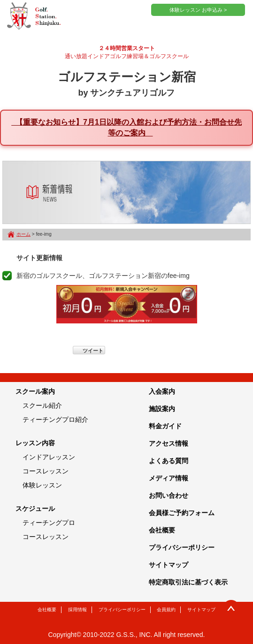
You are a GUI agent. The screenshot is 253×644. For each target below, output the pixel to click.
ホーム (23, 234)
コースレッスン (46, 471)
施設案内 (162, 409)
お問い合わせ (169, 495)
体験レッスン (42, 485)
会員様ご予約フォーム (182, 513)
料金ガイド (165, 426)
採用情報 (77, 610)
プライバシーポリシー (182, 547)
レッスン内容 (35, 443)
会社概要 (162, 530)
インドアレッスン (49, 457)
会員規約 (166, 610)
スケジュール (35, 509)
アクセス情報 (169, 443)
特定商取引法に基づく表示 (188, 582)
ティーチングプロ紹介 (55, 419)
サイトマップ (169, 565)
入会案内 (162, 391)
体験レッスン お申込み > (198, 10)
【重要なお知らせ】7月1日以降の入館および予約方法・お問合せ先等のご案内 (126, 127)
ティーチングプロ (49, 523)
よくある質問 (169, 461)
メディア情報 (169, 478)
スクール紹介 (42, 405)
